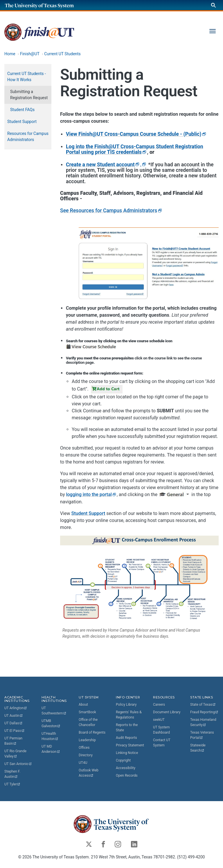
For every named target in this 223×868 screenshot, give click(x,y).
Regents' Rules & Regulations (129, 715)
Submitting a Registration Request (29, 95)
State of (203, 705)
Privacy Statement (130, 745)
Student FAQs (22, 110)
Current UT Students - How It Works (27, 77)
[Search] (213, 5)
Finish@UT (30, 54)
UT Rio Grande (16, 754)
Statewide (198, 748)
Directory (86, 755)
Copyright (123, 760)
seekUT (159, 720)
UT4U (83, 763)
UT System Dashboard (161, 730)
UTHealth (50, 736)
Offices (84, 748)
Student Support (88, 513)
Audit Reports (126, 738)
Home (10, 54)
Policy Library (126, 705)
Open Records (127, 776)
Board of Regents (92, 732)
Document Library (167, 712)
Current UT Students (62, 54)
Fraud (204, 712)
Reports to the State (127, 728)
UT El (15, 731)
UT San (18, 764)
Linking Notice (127, 753)
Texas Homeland (204, 722)
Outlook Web (89, 773)
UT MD (51, 749)
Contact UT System (162, 743)
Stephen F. (13, 774)
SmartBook (87, 712)
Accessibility (126, 768)
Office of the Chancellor (88, 722)
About (83, 705)
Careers (159, 705)
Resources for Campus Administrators (28, 137)
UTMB (51, 723)
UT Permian (14, 741)
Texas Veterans (203, 735)
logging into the (91, 494)
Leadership (87, 740)
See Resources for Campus (111, 211)
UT (16, 708)
